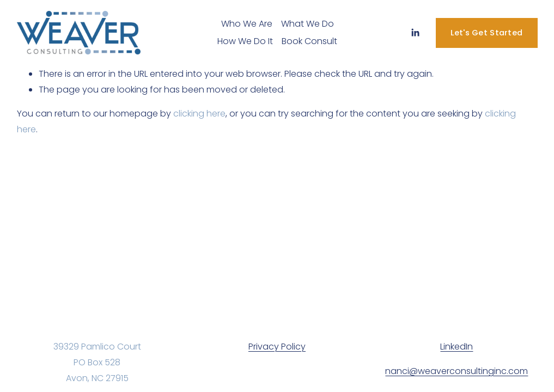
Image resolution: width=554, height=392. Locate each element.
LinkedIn (456, 347)
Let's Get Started (486, 32)
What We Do (308, 24)
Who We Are (247, 24)
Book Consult (309, 41)
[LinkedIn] (415, 33)
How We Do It (245, 41)
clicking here (199, 114)
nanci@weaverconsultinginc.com (456, 371)
